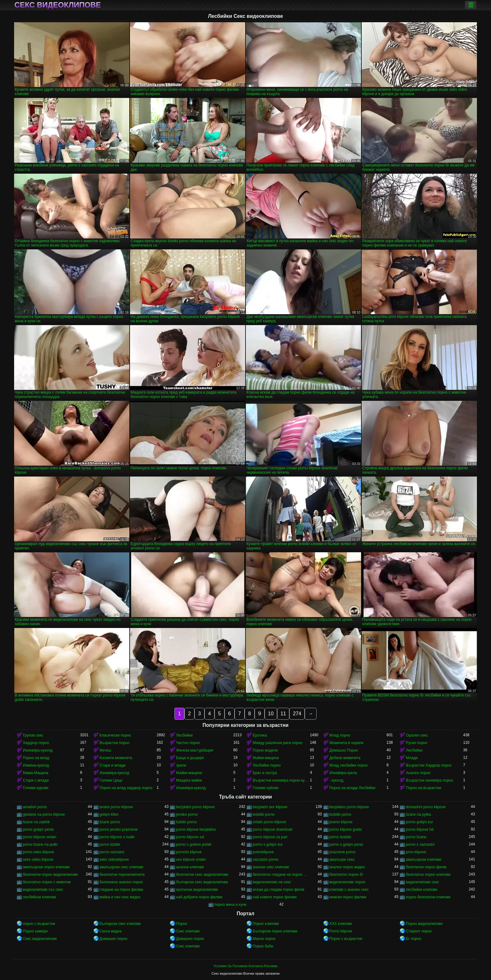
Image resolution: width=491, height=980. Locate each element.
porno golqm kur (419, 822)
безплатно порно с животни (47, 882)
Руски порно (416, 743)
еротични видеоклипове (197, 890)
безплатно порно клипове (428, 875)
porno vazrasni (112, 852)
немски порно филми (348, 897)
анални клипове (190, 867)
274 (297, 714)
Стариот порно (419, 931)
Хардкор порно (36, 743)
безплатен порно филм (426, 867)
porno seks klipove (38, 852)
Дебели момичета (345, 758)
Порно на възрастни (423, 788)
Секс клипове (188, 931)
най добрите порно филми (199, 897)
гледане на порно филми (121, 890)
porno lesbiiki (340, 837)
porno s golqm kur (268, 845)
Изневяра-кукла (343, 773)
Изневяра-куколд (38, 750)
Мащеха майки (189, 780)
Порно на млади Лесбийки (352, 788)
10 (271, 714)
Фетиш (105, 750)
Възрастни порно (115, 743)
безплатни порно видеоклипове (50, 875)
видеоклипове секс (422, 882)
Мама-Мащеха (36, 773)
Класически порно (115, 735)
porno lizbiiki (110, 845)
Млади (412, 758)
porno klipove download (272, 829)
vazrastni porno (266, 860)
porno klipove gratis (346, 829)
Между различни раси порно (278, 743)
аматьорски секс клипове (121, 867)
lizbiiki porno (186, 822)
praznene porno (343, 852)
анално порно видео (347, 867)
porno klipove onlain (40, 837)
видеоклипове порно (347, 882)
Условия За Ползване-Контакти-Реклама (246, 966)
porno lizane (416, 837)
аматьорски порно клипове (46, 867)
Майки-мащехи (189, 773)
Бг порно (413, 939)
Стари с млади (36, 780)
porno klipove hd (420, 829)
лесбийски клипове (39, 897)
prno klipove (416, 852)
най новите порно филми (275, 897)
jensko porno (187, 814)
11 (283, 714)
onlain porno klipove (269, 822)
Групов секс (33, 735)
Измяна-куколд (36, 765)
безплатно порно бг (346, 875)
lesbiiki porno (264, 814)
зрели (181, 765)
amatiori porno (35, 807)
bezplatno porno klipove (349, 807)
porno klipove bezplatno (196, 829)
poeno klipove (341, 822)
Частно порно (188, 743)
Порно (181, 924)
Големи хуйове (266, 788)
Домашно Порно (344, 750)
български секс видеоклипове (202, 882)
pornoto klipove (189, 852)
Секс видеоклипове (58, 5)
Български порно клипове (275, 931)
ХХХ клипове (341, 924)
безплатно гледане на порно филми (281, 875)
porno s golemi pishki (194, 845)
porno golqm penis (38, 829)
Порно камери (35, 931)
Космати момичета (116, 758)
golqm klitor (109, 814)
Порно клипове (266, 924)
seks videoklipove (114, 860)
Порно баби (263, 946)
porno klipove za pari (270, 837)
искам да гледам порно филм (279, 890)
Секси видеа (111, 931)
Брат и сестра (265, 773)
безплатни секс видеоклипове (202, 875)
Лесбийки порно (267, 765)
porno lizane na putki (40, 845)
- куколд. (337, 780)
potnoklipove (263, 852)
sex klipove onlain (191, 860)
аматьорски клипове (424, 860)
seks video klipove (38, 860)
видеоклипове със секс (43, 890)
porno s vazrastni (420, 845)
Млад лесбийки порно (349, 765)
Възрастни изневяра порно (429, 780)
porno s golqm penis (346, 845)
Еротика (260, 735)
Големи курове (36, 788)
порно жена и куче (230, 905)
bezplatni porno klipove (195, 807)
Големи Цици (111, 780)
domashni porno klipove (426, 807)
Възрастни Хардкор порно (429, 765)
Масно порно (264, 939)
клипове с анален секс (349, 890)
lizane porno (110, 822)
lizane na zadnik (36, 822)
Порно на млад (36, 758)
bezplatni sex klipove (270, 807)
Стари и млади (113, 765)
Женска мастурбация (194, 750)
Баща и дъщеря (190, 758)
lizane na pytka (418, 814)
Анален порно (418, 773)
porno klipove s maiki (117, 837)
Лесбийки (184, 735)
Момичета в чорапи (346, 743)
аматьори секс (342, 860)
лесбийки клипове (421, 890)
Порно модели (265, 750)
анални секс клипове (271, 867)
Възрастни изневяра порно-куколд (281, 780)
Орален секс (417, 735)
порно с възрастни (39, 924)
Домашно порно (114, 939)
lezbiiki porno (340, 814)
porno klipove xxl (190, 837)
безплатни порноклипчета (122, 875)
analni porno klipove (116, 807)
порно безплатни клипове (428, 897)
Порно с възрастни (346, 939)
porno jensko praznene (119, 829)
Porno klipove (341, 931)
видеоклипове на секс (272, 882)
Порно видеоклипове (424, 924)
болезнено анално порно (121, 882)
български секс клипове (120, 924)
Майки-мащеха (266, 758)
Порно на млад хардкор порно (126, 788)
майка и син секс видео (120, 897)
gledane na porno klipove (44, 814)
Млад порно (340, 735)
